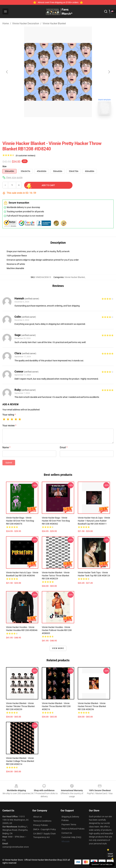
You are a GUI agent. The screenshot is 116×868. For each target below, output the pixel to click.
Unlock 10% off (110, 855)
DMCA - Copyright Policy (45, 829)
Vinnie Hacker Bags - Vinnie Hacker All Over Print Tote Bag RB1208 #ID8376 (20, 521)
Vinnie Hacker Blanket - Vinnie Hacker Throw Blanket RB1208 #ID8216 (56, 706)
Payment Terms (69, 825)
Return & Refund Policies (73, 829)
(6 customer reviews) (26, 156)
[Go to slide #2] (66, 124)
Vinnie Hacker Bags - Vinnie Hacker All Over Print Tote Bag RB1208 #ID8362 (56, 521)
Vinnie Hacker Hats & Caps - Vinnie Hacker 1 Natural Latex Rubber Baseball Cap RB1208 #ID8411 (94, 521)
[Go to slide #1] (50, 124)
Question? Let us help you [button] (102, 864)
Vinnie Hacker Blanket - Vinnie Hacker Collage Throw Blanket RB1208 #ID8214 (20, 761)
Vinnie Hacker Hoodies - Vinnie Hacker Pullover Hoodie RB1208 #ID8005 (57, 630)
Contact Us (67, 833)
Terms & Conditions (42, 821)
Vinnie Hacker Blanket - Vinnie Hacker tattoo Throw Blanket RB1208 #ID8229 (56, 576)
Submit (9, 463)
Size (4, 166)
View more (58, 648)
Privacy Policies (40, 825)
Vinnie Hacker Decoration (26, 23)
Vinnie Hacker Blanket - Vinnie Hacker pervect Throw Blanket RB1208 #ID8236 (92, 706)
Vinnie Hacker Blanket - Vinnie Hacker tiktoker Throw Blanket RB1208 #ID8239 (20, 706)
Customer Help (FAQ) (71, 837)
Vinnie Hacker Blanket (54, 23)
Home (6, 23)
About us (37, 817)
